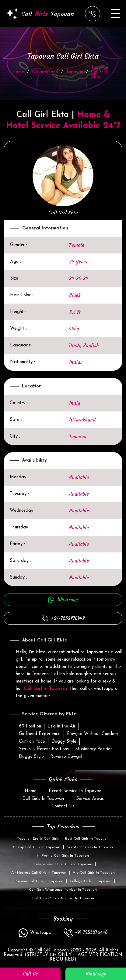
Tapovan (75, 72)
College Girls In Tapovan (91, 881)
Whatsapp (68, 599)
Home (18, 72)
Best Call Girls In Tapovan (87, 839)
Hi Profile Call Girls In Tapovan (63, 856)
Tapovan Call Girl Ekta (100, 72)
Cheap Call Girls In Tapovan (37, 847)
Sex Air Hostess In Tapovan (90, 847)
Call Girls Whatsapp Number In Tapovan (63, 890)
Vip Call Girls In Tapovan (94, 873)
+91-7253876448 (68, 618)
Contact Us (63, 806)
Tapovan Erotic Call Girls (38, 839)
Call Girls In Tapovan (43, 799)
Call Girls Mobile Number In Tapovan (63, 898)
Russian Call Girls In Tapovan (39, 881)
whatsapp (96, 974)
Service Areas (90, 799)
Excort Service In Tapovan (75, 791)
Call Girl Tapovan (51, 950)
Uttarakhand (45, 72)
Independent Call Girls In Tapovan (63, 864)
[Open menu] (115, 14)
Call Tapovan (40, 14)
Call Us (30, 974)
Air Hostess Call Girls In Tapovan (39, 873)
